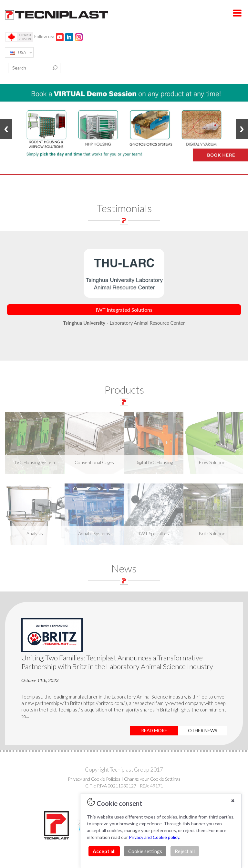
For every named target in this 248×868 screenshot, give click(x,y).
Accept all (104, 851)
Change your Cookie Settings (152, 779)
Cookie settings (145, 851)
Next (242, 129)
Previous (6, 129)
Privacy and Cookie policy (154, 837)
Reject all (185, 851)
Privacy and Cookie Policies (94, 779)
